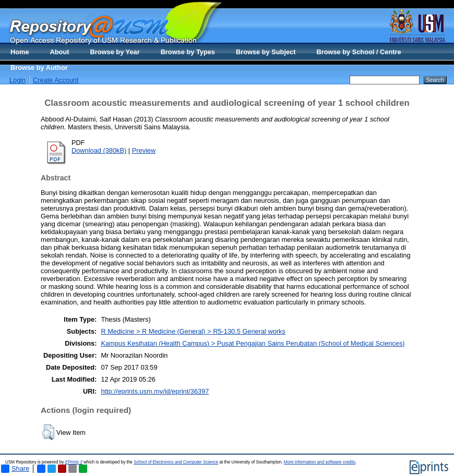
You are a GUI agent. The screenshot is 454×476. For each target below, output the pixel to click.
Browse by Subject (266, 52)
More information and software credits (320, 462)
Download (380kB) (99, 150)
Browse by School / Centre (359, 52)
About (60, 52)
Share (15, 469)
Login (17, 80)
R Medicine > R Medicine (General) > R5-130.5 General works (193, 331)
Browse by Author (39, 68)
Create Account (56, 80)
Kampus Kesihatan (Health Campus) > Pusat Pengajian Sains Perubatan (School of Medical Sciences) (253, 343)
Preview (144, 150)
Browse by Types (188, 52)
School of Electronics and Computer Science (176, 462)
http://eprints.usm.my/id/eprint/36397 (155, 391)
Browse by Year (115, 52)
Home (20, 52)
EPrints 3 (74, 462)
